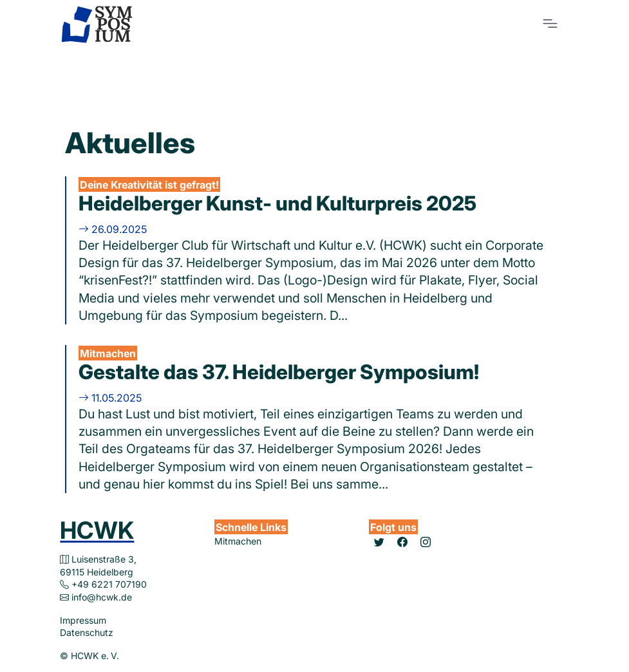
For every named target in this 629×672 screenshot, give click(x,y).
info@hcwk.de (102, 597)
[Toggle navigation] (550, 23)
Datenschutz (87, 632)
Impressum (83, 620)
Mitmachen (238, 541)
